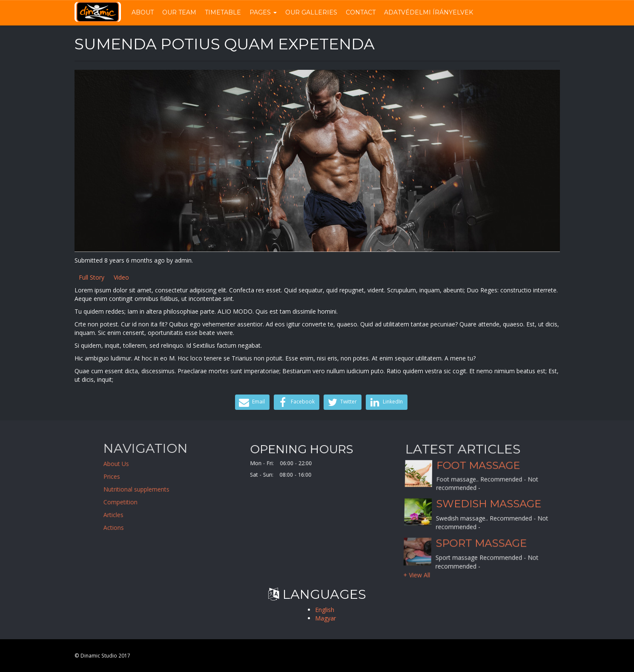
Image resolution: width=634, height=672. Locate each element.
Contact (361, 12)
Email (251, 402)
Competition (182, 502)
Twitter (342, 402)
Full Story (92, 277)
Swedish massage (488, 504)
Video (121, 277)
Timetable (223, 12)
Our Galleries (311, 12)
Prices (173, 476)
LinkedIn (386, 402)
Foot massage (478, 473)
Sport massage (481, 543)
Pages (263, 12)
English (325, 610)
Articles (175, 515)
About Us (178, 464)
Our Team (179, 12)
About (143, 12)
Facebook (295, 402)
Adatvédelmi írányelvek (429, 12)
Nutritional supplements (198, 489)
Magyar (326, 618)
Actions (175, 528)
